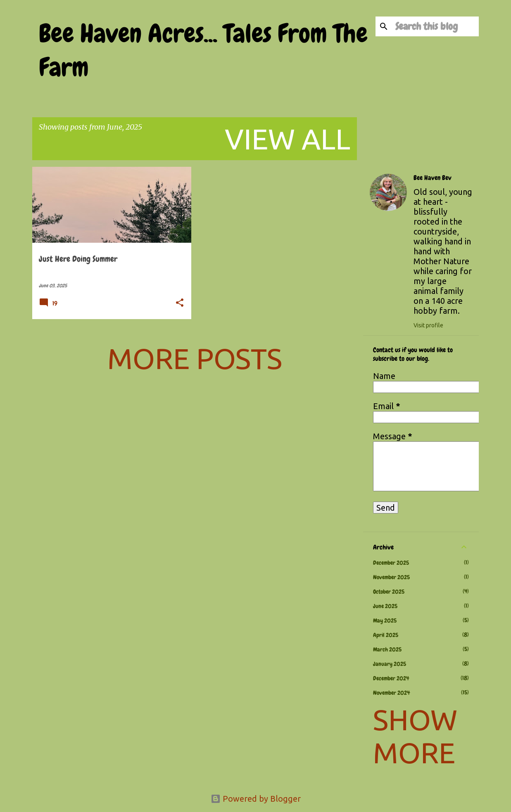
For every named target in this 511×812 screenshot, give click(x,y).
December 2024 (391, 678)
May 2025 (385, 620)
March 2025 (387, 649)
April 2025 (386, 635)
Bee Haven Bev (433, 178)
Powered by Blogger (256, 799)
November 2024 (391, 693)
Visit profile (428, 325)
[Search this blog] (435, 26)
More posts (195, 358)
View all (288, 139)
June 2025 (385, 606)
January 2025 (390, 664)
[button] (180, 303)
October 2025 (389, 592)
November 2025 (391, 577)
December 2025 (391, 563)
